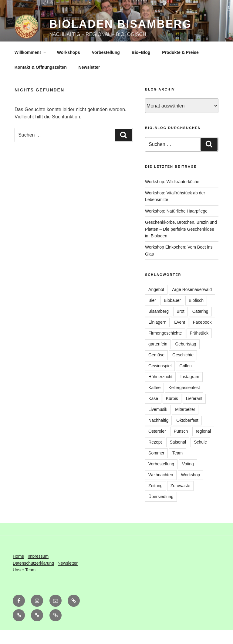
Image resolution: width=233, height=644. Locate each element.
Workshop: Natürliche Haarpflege (176, 225)
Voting (188, 478)
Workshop (191, 489)
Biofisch (196, 314)
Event (180, 336)
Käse (153, 412)
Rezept (155, 456)
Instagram (190, 391)
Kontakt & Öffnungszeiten (41, 81)
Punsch (181, 445)
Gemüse (156, 369)
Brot (181, 325)
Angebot (156, 303)
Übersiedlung (161, 510)
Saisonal (178, 456)
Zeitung (155, 500)
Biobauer (172, 314)
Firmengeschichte (165, 347)
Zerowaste (180, 500)
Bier (152, 314)
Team (177, 467)
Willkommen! (31, 66)
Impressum (38, 570)
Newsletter (89, 81)
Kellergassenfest (184, 401)
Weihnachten (161, 489)
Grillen (185, 380)
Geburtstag (186, 358)
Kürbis (172, 412)
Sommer (156, 467)
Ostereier (157, 445)
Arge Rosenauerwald (192, 303)
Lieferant (194, 412)
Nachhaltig (158, 434)
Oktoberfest (187, 434)
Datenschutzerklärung (33, 577)
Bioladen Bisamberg (121, 24)
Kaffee (154, 401)
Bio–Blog (141, 66)
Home (18, 570)
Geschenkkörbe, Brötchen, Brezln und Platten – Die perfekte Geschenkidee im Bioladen (181, 243)
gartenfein (158, 358)
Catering (200, 325)
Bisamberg (159, 325)
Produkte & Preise (180, 66)
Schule (200, 456)
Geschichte (183, 369)
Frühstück (199, 347)
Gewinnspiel (160, 380)
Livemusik (158, 423)
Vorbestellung (106, 66)
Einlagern (157, 336)
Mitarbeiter (185, 423)
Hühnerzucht (160, 391)
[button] (19, 629)
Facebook (202, 336)
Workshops (69, 66)
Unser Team (24, 584)
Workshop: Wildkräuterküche (172, 196)
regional (203, 445)
